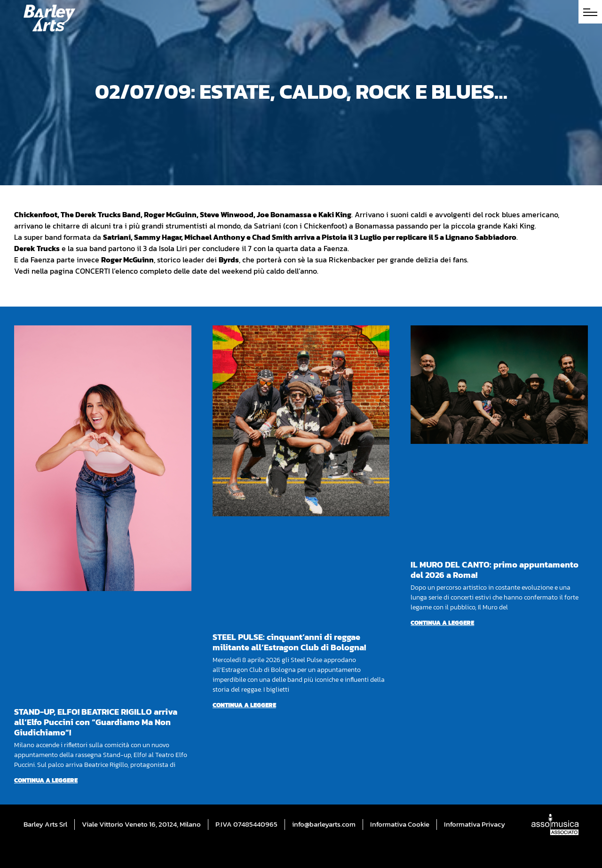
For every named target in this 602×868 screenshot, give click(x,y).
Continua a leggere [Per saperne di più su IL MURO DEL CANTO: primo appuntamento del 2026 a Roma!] (442, 623)
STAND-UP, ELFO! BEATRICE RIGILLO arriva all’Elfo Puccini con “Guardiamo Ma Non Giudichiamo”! (96, 722)
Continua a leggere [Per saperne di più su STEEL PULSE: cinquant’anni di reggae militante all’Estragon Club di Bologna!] (244, 705)
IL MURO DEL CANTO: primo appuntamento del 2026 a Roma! (495, 570)
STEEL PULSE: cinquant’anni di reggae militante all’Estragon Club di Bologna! (289, 642)
